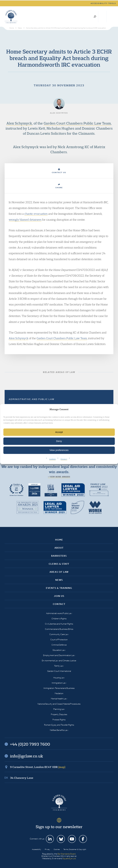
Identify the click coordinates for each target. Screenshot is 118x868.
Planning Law (59, 709)
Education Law (59, 650)
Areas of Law (59, 572)
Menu (110, 17)
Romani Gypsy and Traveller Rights (59, 725)
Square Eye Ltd (69, 858)
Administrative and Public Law (32, 399)
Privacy (64, 459)
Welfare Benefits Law (59, 730)
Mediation (59, 693)
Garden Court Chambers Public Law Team (77, 123)
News (59, 580)
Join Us (59, 596)
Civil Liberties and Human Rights (59, 624)
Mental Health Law (59, 699)
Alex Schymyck (19, 123)
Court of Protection (59, 640)
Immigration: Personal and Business (59, 688)
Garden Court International (59, 671)
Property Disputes (59, 714)
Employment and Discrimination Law (59, 655)
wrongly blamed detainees (25, 220)
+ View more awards (59, 477)
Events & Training (59, 588)
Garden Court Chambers (11, 17)
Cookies (52, 459)
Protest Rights (59, 720)
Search (95, 17)
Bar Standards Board (67, 854)
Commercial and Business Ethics (59, 629)
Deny (59, 441)
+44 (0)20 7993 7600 (102, 17)
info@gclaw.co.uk (26, 756)
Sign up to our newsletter (59, 827)
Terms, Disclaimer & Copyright (75, 849)
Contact (59, 604)
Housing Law (59, 678)
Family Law (59, 666)
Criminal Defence (59, 645)
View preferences (59, 450)
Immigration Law (59, 683)
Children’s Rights (59, 619)
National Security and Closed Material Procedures (59, 704)
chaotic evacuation (36, 214)
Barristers (59, 556)
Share (59, 186)
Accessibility (37, 849)
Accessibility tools (103, 3)
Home (59, 540)
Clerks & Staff (59, 564)
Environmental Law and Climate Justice (59, 661)
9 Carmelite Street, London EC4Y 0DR (38, 767)
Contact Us (59, 171)
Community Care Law (59, 634)
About (59, 548)
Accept (59, 432)
